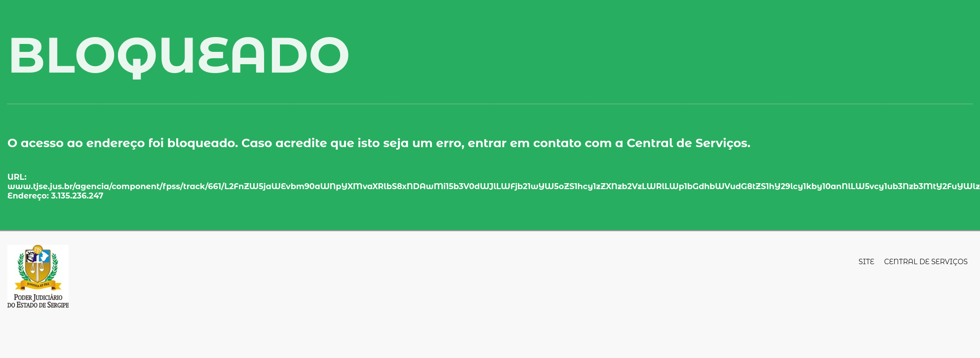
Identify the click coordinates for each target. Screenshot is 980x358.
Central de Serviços (926, 262)
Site (866, 262)
